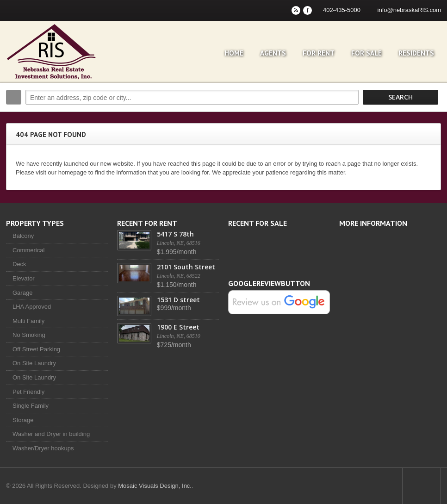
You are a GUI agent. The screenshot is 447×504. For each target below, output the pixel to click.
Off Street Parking (36, 349)
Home (234, 53)
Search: (14, 97)
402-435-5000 (342, 10)
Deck (19, 264)
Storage (23, 420)
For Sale (366, 53)
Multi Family (28, 321)
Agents (273, 53)
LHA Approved (32, 307)
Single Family (31, 406)
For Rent (319, 53)
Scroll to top (422, 486)
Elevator (24, 278)
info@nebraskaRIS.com (409, 10)
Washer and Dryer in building (51, 434)
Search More (431, 117)
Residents (416, 53)
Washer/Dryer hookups (43, 448)
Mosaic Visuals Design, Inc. (155, 486)
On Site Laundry (34, 363)
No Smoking (29, 335)
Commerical (28, 250)
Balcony (23, 236)
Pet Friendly (28, 392)
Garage (22, 293)
